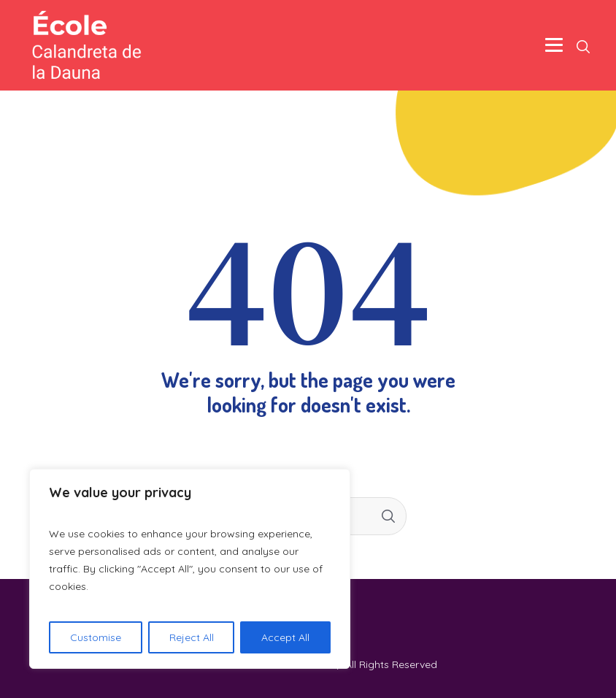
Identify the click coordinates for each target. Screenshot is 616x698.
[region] (190, 569)
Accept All (285, 637)
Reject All (192, 637)
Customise (96, 637)
